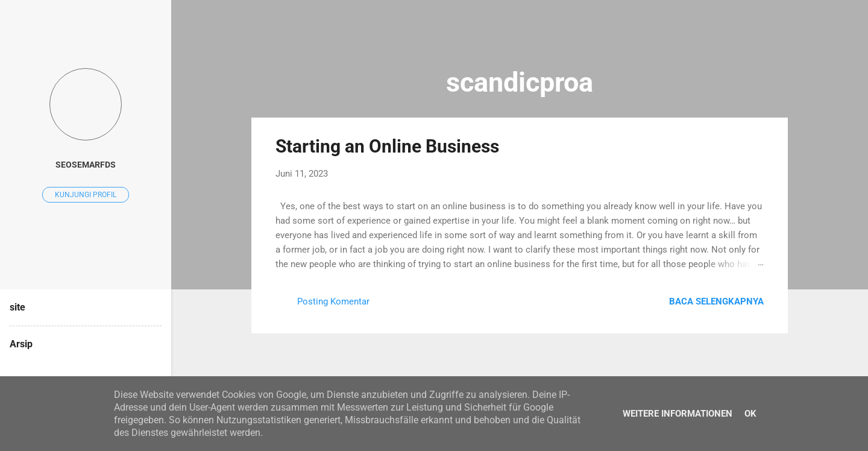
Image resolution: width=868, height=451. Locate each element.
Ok (750, 414)
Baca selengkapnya (716, 301)
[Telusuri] (781, 33)
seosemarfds (86, 165)
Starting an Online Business (387, 146)
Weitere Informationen (678, 414)
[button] (756, 145)
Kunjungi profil (86, 195)
